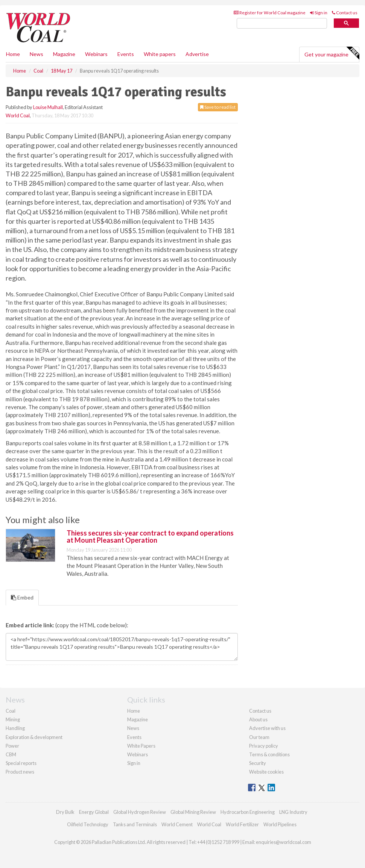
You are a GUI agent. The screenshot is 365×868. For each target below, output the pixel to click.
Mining (13, 719)
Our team (259, 737)
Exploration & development (34, 737)
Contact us (345, 13)
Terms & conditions (269, 754)
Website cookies (266, 772)
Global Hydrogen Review (140, 812)
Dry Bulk (65, 812)
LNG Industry (293, 812)
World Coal (18, 115)
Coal (11, 711)
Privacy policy (264, 746)
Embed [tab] (22, 597)
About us (258, 719)
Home (13, 54)
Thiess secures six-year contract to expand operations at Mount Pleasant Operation (150, 537)
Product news (20, 772)
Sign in (319, 13)
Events (126, 54)
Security (258, 763)
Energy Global (94, 812)
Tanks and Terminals (135, 824)
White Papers (141, 746)
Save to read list (218, 107)
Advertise (197, 54)
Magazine (64, 54)
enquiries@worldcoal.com (284, 842)
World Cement (177, 824)
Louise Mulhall (48, 107)
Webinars (96, 54)
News (133, 728)
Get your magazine (332, 53)
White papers (160, 54)
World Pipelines (280, 824)
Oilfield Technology (88, 824)
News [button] (36, 54)
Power (12, 746)
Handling (15, 728)
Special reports (21, 763)
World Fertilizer (242, 824)
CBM (11, 754)
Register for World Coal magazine (270, 13)
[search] (282, 24)
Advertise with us (267, 728)
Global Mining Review (193, 812)
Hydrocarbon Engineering (248, 812)
